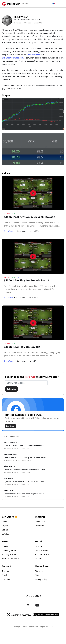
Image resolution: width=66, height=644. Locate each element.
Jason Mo (8, 491)
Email (4, 575)
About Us (39, 571)
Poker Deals (40, 522)
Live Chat (6, 580)
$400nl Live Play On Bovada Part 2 (26, 281)
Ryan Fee (8, 479)
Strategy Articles (9, 555)
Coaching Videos (9, 551)
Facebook (39, 547)
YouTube (39, 559)
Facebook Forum (42, 555)
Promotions (40, 526)
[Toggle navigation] (60, 4)
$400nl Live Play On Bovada (22, 347)
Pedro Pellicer (11, 455)
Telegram (6, 571)
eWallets (6, 534)
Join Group (10, 426)
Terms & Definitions (11, 559)
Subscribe (11, 389)
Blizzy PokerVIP (11, 443)
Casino (5, 530)
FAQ (37, 575)
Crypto (5, 526)
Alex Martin (10, 467)
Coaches (6, 547)
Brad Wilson (9, 231)
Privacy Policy (41, 580)
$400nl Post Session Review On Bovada (30, 218)
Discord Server (41, 551)
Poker (5, 522)
